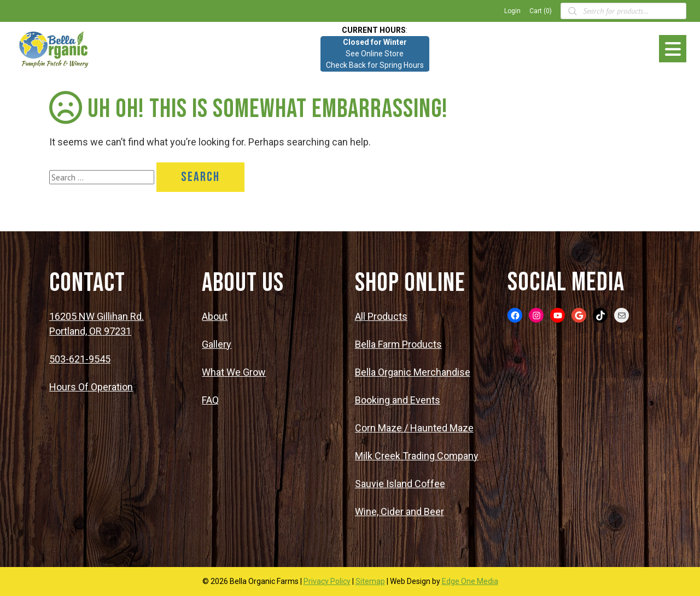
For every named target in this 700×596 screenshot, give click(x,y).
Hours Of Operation (91, 387)
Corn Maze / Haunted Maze (414, 428)
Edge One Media (470, 581)
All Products (381, 316)
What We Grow (234, 372)
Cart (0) (541, 11)
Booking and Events (398, 400)
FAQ (210, 400)
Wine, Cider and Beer (399, 512)
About (215, 316)
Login (512, 11)
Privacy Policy (327, 581)
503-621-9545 (80, 359)
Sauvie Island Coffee (400, 484)
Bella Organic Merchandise (413, 372)
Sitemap (370, 581)
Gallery (217, 344)
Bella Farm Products (398, 344)
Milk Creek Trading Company (417, 456)
